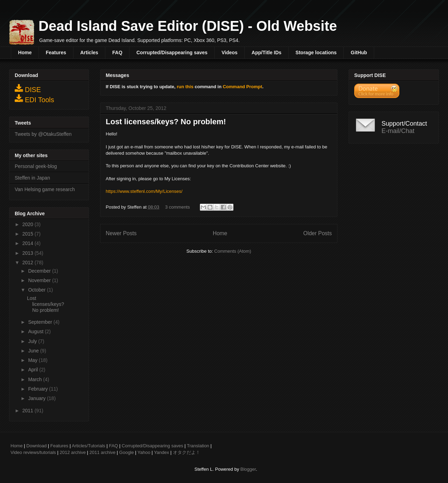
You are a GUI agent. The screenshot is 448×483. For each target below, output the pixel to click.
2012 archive (72, 452)
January (37, 398)
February (38, 389)
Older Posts (318, 233)
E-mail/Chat (398, 131)
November (40, 280)
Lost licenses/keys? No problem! (166, 122)
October (37, 290)
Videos (230, 52)
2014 (29, 243)
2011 (29, 411)
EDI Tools (34, 99)
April (34, 370)
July (33, 341)
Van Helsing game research (45, 189)
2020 (29, 224)
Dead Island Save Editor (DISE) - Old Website (188, 26)
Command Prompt (242, 87)
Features (56, 52)
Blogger (248, 469)
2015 (29, 234)
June (34, 351)
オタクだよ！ (187, 452)
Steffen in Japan (32, 178)
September (41, 322)
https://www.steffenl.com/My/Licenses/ (144, 191)
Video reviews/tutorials (33, 452)
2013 (29, 253)
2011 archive (103, 452)
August (36, 331)
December (40, 271)
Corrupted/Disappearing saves (172, 52)
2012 (29, 262)
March (36, 379)
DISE (28, 89)
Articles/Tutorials (89, 446)
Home (25, 52)
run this (185, 87)
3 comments (178, 207)
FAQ (117, 52)
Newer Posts (121, 233)
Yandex (162, 452)
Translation (198, 446)
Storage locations (316, 52)
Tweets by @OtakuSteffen (43, 134)
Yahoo (144, 452)
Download (36, 446)
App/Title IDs (267, 52)
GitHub (359, 52)
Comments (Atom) (233, 251)
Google (127, 452)
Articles (89, 52)
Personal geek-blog (36, 166)
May (33, 360)
